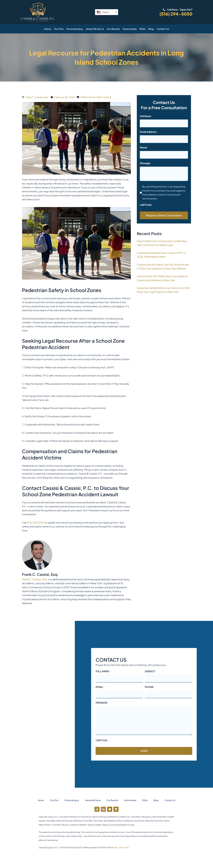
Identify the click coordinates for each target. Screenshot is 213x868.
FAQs (142, 29)
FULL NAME (103, 671)
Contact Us (163, 29)
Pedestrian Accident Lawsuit (99, 97)
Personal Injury (75, 29)
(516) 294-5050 (176, 14)
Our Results (113, 29)
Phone (144, 148)
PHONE (149, 687)
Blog (151, 29)
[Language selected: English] (107, 12)
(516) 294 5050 (36, 523)
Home (48, 29)
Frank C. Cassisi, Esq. (35, 579)
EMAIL (100, 687)
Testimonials (130, 29)
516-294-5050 (122, 848)
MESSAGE (102, 703)
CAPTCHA (146, 205)
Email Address (149, 132)
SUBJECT (150, 671)
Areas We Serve (95, 29)
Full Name (146, 116)
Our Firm (59, 29)
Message (146, 163)
